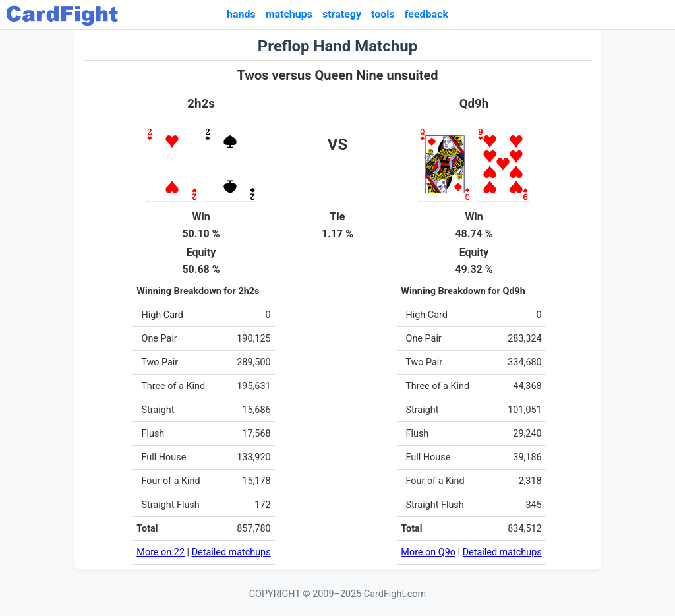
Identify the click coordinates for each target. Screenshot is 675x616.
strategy (342, 14)
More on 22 (161, 552)
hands (241, 14)
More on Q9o (428, 552)
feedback (426, 14)
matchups (289, 14)
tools (383, 14)
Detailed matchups (231, 552)
